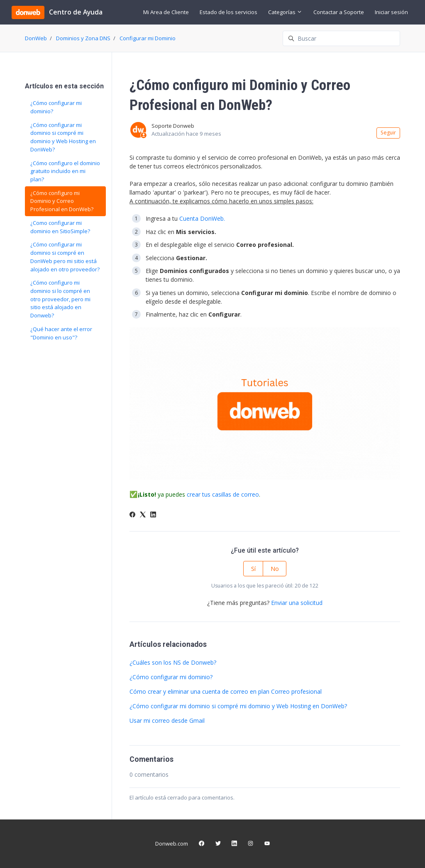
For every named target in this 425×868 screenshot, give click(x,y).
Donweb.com (172, 844)
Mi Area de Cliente (166, 12)
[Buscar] (341, 38)
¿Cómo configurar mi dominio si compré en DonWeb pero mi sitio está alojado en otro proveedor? (65, 257)
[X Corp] (143, 515)
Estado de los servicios (228, 12)
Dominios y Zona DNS (83, 38)
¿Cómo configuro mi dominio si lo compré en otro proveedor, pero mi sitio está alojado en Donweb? (60, 299)
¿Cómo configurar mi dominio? (171, 677)
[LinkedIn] (153, 515)
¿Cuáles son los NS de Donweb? (173, 662)
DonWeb (36, 38)
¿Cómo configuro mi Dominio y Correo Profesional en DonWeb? (62, 201)
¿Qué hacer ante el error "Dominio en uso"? (61, 333)
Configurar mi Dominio (148, 38)
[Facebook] (132, 515)
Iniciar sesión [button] (391, 12)
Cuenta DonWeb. (202, 218)
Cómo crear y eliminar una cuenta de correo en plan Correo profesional (226, 691)
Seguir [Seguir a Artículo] (388, 133)
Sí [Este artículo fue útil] (253, 569)
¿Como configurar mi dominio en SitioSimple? (60, 227)
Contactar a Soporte (339, 12)
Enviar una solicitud (297, 603)
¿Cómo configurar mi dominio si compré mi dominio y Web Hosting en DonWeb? (238, 706)
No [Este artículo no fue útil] (275, 569)
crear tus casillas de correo (223, 494)
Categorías (285, 12)
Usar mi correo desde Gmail (167, 720)
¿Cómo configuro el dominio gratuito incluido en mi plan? (65, 171)
